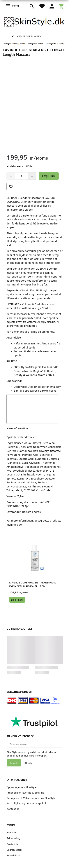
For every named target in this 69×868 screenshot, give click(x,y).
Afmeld (29, 763)
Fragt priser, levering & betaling (25, 793)
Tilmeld (14, 763)
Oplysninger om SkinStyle (22, 787)
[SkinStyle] (34, 21)
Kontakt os (13, 809)
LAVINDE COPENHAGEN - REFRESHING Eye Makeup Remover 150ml (33, 584)
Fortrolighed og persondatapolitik (27, 803)
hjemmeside (14, 524)
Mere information (17, 428)
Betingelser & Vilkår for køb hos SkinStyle (31, 798)
